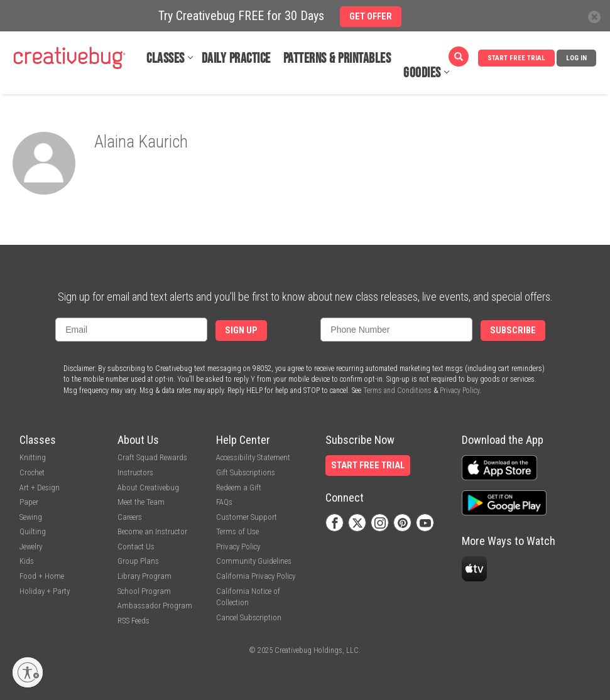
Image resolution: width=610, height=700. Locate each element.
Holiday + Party (45, 591)
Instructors (135, 472)
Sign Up (241, 331)
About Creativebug (148, 487)
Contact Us (136, 547)
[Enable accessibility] (28, 672)
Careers (130, 517)
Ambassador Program (155, 606)
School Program (144, 591)
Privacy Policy (460, 390)
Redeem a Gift (239, 487)
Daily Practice (236, 59)
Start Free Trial (516, 58)
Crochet (32, 472)
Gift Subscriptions (246, 472)
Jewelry (31, 547)
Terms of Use (237, 531)
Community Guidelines (254, 561)
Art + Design (40, 487)
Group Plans (138, 561)
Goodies (422, 73)
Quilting (33, 531)
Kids (27, 561)
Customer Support (247, 517)
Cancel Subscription (249, 617)
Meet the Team (141, 502)
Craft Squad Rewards (152, 457)
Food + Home (42, 576)
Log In (576, 58)
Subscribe (513, 331)
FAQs (224, 502)
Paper (29, 502)
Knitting (33, 457)
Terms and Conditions (397, 390)
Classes (166, 59)
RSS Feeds (133, 621)
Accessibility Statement (253, 457)
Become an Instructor (152, 531)
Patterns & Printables (337, 59)
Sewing (31, 517)
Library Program (144, 576)
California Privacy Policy (256, 576)
